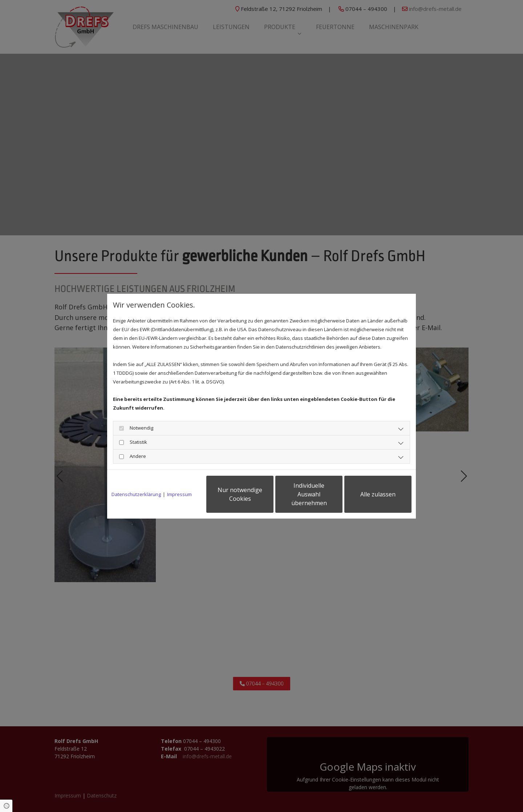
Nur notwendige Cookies (240, 494)
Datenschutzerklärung (136, 494)
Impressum (179, 494)
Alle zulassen (378, 494)
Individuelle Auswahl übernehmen (309, 494)
